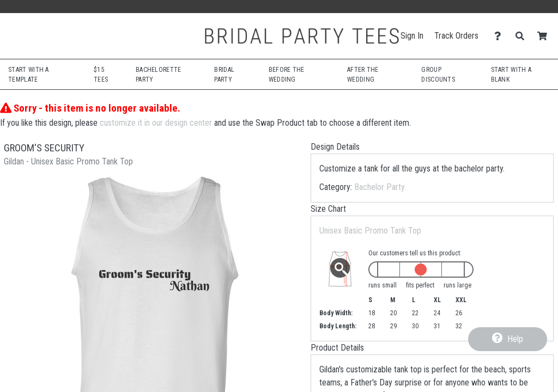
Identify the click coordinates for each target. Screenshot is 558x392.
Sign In (412, 36)
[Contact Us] (501, 36)
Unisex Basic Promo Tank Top (370, 231)
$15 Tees (101, 75)
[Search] (523, 36)
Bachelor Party (380, 187)
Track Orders (456, 36)
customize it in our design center (156, 123)
